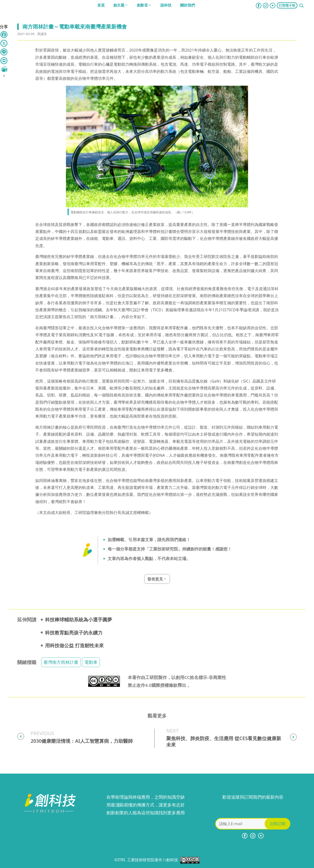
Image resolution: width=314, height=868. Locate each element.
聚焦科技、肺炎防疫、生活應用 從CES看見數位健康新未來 (224, 741)
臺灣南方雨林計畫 (61, 662)
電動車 (91, 662)
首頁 (101, 5)
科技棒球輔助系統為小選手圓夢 (79, 619)
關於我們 (188, 5)
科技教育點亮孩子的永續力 (74, 632)
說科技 (166, 5)
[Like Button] (4, 69)
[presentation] (253, 809)
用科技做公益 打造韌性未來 (74, 645)
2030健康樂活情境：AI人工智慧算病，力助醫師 (82, 741)
